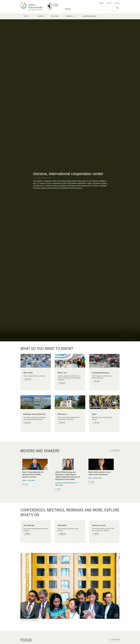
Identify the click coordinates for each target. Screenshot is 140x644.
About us (68, 9)
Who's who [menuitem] (55, 16)
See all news (116, 450)
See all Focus (116, 639)
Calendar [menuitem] (41, 16)
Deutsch (117, 3)
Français (109, 3)
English (101, 3)
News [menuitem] (26, 16)
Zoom (116, 615)
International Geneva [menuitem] (89, 16)
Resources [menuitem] (69, 16)
